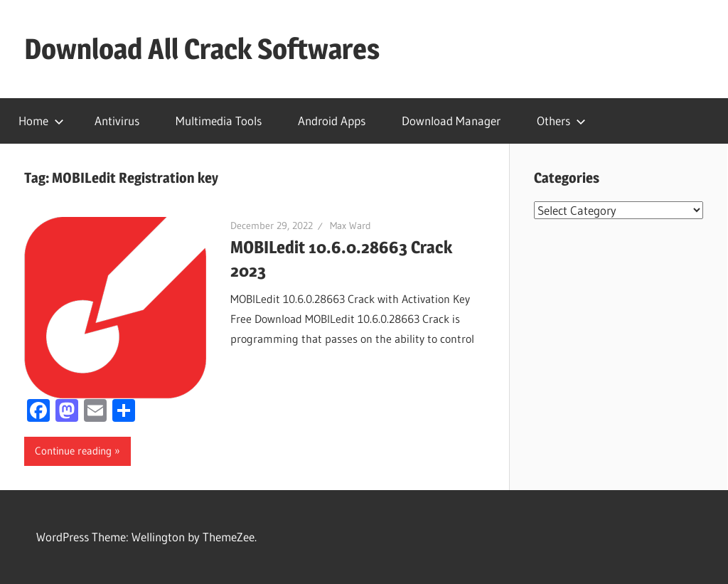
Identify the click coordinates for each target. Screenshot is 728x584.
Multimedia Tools (219, 121)
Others (561, 121)
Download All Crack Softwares (202, 49)
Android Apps (332, 121)
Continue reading (73, 451)
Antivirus (117, 121)
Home (41, 121)
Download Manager (451, 121)
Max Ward (350, 225)
